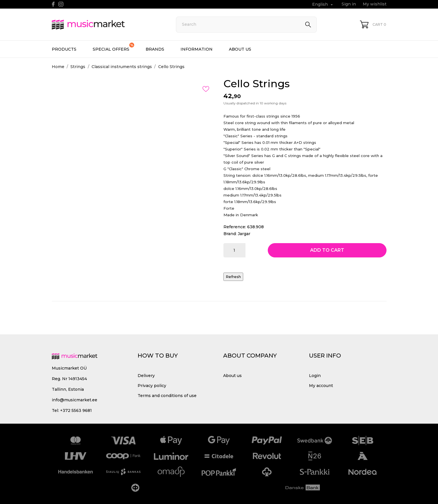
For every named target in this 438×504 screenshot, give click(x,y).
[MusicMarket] (108, 25)
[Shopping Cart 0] (373, 24)
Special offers (113, 47)
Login (315, 376)
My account (321, 386)
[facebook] (53, 4)
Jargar (244, 234)
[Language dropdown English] (323, 4)
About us (240, 49)
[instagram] (61, 4)
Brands (155, 49)
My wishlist (375, 4)
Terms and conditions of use (167, 396)
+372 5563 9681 (76, 410)
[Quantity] (234, 250)
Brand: (230, 234)
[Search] (246, 25)
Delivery (146, 376)
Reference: (235, 227)
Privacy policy (152, 386)
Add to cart (327, 250)
